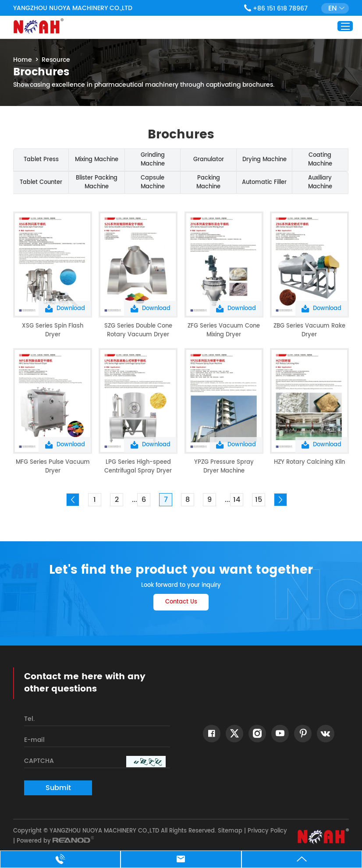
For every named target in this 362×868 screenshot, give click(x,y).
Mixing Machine (97, 160)
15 (259, 500)
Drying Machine (264, 160)
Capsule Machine (153, 182)
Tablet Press (41, 160)
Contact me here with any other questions (85, 683)
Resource (56, 60)
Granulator (209, 160)
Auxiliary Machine (320, 182)
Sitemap (230, 831)
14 (237, 500)
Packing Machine (208, 182)
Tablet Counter (41, 182)
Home (23, 60)
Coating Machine (320, 160)
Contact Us (181, 602)
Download (65, 309)
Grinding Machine (153, 160)
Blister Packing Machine (97, 182)
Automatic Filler (264, 182)
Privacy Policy (267, 831)
